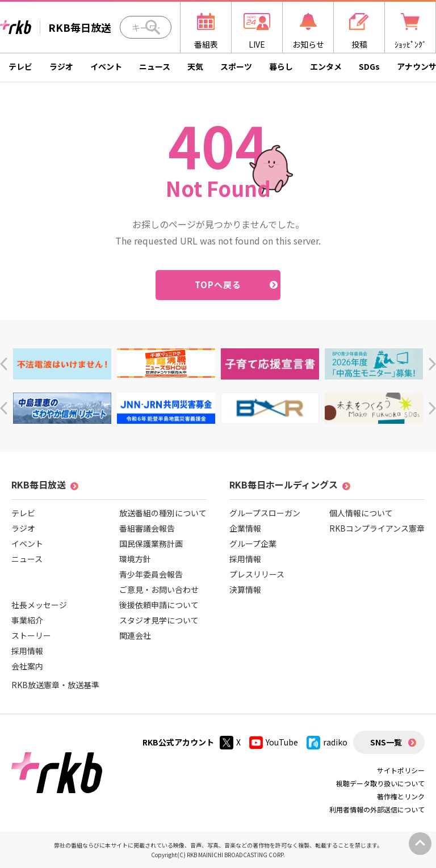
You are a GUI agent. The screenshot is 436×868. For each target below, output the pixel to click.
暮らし (281, 66)
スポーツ (236, 66)
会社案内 (27, 666)
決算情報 (245, 589)
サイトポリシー (401, 770)
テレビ (20, 66)
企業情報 (245, 528)
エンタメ (326, 66)
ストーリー (31, 635)
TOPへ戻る (218, 285)
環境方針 (135, 559)
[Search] (153, 27)
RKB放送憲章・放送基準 (55, 685)
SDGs (369, 66)
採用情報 (27, 651)
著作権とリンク (401, 796)
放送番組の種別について (163, 513)
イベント (106, 66)
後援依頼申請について (159, 605)
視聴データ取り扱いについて (380, 783)
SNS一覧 (386, 742)
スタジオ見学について (159, 620)
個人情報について (361, 513)
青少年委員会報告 (151, 574)
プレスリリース (257, 574)
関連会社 (135, 635)
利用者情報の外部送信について (377, 809)
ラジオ (61, 66)
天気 (195, 66)
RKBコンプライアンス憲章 (377, 528)
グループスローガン (265, 513)
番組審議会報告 (147, 528)
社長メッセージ (39, 605)
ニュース (155, 66)
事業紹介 (27, 620)
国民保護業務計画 (151, 543)
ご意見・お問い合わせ (159, 589)
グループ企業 (253, 543)
